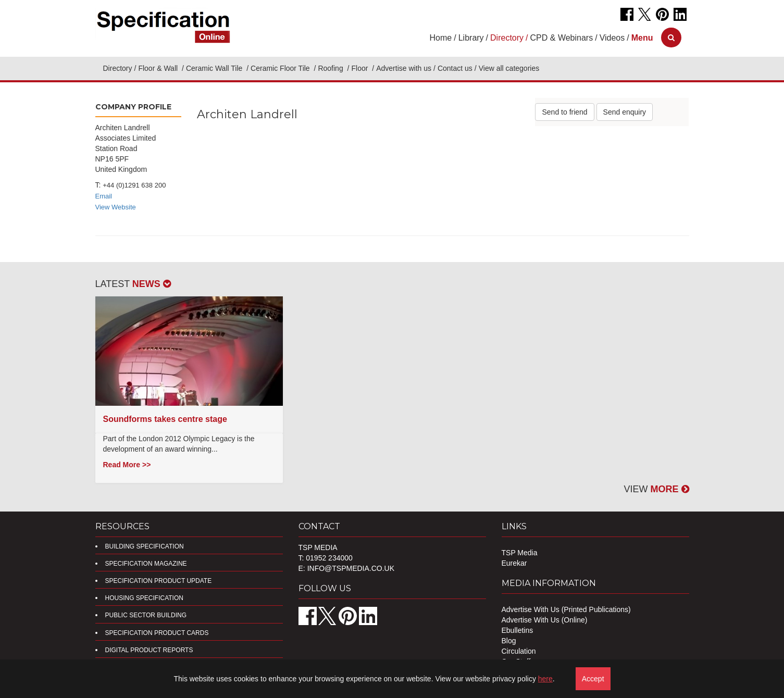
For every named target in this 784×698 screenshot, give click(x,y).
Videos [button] (612, 38)
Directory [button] (507, 38)
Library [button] (471, 38)
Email (104, 196)
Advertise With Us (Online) (545, 620)
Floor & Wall (159, 68)
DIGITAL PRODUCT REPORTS (149, 650)
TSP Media (520, 553)
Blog (509, 641)
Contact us (455, 68)
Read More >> (127, 465)
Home (441, 38)
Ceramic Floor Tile (281, 68)
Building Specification (145, 546)
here (545, 679)
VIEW (656, 489)
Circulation (519, 651)
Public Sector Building (146, 615)
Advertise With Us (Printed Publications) (566, 609)
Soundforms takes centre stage (165, 419)
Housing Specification (144, 598)
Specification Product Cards (157, 633)
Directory (118, 68)
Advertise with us (404, 68)
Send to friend (564, 112)
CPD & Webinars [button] (562, 38)
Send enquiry (625, 112)
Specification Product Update (159, 581)
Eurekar (514, 563)
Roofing (331, 68)
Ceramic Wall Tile (215, 68)
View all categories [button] (509, 68)
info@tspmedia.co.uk (351, 568)
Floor (360, 68)
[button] (642, 38)
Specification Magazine (146, 564)
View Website (116, 207)
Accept (593, 679)
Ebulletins (518, 630)
